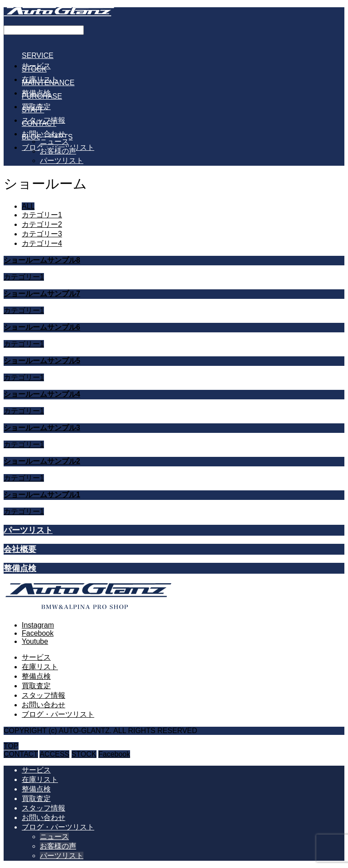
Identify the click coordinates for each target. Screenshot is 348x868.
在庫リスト (40, 667)
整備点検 (36, 676)
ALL (28, 206)
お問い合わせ (43, 705)
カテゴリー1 (42, 215)
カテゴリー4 (42, 243)
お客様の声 (58, 151)
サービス (36, 657)
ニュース (54, 141)
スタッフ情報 (43, 695)
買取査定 (36, 686)
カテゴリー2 (42, 224)
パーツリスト (62, 161)
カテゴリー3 (42, 234)
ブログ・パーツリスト (58, 714)
